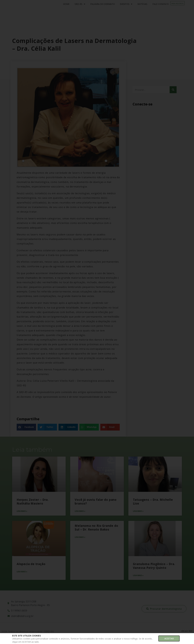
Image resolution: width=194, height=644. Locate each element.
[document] (97, 322)
